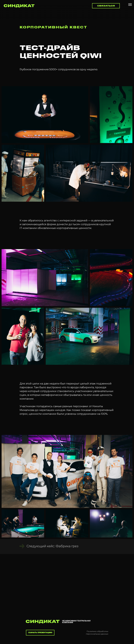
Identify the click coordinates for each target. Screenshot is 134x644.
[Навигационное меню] (130, 5)
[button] (106, 6)
